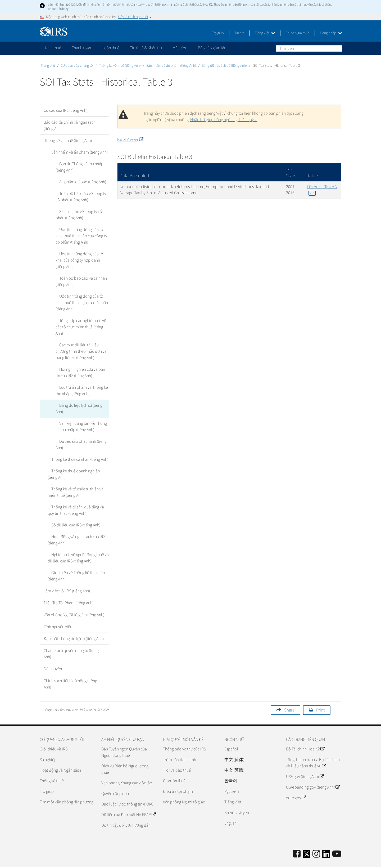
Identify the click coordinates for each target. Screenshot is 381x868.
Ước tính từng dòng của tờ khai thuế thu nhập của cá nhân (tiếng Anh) (81, 303)
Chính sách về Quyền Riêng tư (297, 861)
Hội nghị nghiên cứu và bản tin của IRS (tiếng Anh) (81, 366)
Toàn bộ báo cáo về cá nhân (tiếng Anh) (79, 281)
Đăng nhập (331, 33)
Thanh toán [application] (81, 48)
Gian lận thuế (174, 768)
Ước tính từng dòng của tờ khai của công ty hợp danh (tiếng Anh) (81, 260)
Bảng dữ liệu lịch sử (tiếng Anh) (224, 66)
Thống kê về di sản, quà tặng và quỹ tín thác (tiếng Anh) (78, 498)
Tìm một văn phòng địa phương (67, 789)
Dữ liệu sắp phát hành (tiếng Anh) (79, 432)
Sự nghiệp (48, 747)
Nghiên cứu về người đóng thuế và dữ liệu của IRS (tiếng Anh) (76, 545)
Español (231, 736)
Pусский (232, 779)
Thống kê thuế (52, 768)
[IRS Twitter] (307, 843)
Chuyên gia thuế (297, 33)
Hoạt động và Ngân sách (60, 758)
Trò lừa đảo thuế (177, 758)
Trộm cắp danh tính (180, 747)
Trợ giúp (218, 33)
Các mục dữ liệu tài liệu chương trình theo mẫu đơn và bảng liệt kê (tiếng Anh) (82, 345)
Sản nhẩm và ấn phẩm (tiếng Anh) (171, 66)
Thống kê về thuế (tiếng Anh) (120, 66)
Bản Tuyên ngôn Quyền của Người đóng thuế (124, 740)
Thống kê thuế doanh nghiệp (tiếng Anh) (77, 462)
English (230, 811)
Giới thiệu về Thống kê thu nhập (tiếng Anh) (74, 563)
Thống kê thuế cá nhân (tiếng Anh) (76, 447)
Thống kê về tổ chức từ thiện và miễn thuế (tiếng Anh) (74, 480)
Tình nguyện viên (58, 614)
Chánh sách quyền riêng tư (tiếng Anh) (71, 641)
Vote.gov (296, 785)
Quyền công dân (115, 781)
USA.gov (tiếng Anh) (305, 764)
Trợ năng (334, 861)
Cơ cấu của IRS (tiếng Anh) (65, 110)
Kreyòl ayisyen (237, 800)
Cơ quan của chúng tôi (77, 66)
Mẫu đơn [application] (180, 48)
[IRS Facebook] (297, 841)
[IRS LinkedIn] (326, 843)
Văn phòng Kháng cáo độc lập (127, 770)
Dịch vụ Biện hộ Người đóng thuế (125, 757)
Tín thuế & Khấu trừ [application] (146, 48)
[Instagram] (316, 841)
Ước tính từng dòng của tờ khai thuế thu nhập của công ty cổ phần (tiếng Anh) (81, 236)
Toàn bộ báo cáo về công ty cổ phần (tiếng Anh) (81, 197)
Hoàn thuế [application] (110, 48)
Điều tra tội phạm (178, 779)
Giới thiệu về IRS (54, 736)
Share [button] (289, 697)
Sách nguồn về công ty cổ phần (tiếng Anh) (82, 215)
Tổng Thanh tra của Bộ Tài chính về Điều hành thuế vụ (313, 750)
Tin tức (239, 33)
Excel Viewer (130, 140)
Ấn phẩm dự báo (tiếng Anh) (79, 182)
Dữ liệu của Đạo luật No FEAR (128, 802)
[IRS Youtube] (337, 841)
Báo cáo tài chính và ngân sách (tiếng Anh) (70, 126)
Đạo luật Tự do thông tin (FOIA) (127, 791)
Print (320, 697)
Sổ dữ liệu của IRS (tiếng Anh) (72, 512)
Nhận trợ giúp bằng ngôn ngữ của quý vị (224, 120)
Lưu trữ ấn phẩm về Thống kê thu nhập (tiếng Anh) (80, 384)
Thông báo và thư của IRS (184, 736)
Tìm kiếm (338, 48)
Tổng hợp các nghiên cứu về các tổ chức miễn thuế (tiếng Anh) (82, 324)
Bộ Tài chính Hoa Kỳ (305, 736)
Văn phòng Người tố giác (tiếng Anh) (74, 602)
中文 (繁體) (234, 758)
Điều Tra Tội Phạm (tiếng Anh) (69, 590)
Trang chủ (48, 66)
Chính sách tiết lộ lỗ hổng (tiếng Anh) (70, 671)
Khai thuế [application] (53, 48)
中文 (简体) (234, 747)
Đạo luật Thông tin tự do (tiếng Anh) (74, 626)
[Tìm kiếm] (309, 48)
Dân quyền (53, 656)
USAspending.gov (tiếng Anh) (313, 775)
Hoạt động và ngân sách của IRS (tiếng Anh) (75, 527)
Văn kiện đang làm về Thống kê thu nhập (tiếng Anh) (82, 414)
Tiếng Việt (265, 33)
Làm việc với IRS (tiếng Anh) (67, 578)
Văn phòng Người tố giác (184, 789)
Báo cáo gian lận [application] (212, 48)
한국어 (231, 768)
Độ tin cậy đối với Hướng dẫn (126, 813)
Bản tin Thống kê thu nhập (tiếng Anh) (78, 167)
